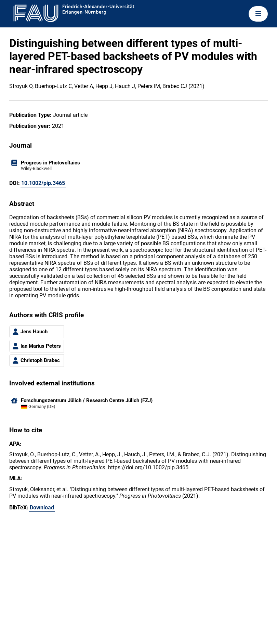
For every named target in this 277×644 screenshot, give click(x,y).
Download (42, 507)
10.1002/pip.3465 (43, 183)
